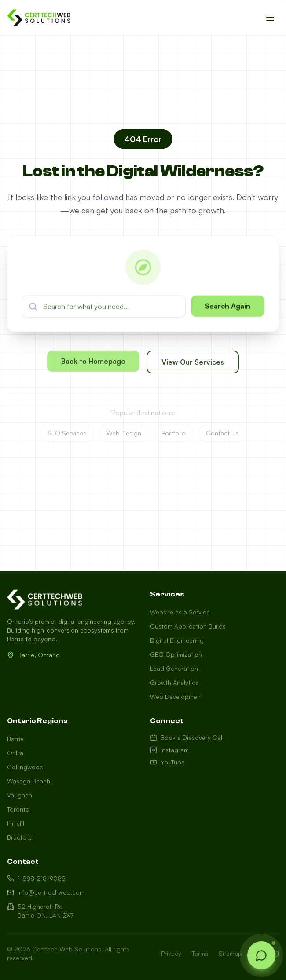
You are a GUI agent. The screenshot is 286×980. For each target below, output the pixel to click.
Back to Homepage (93, 363)
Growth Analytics (174, 682)
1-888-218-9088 (36, 878)
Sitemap (230, 953)
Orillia (15, 753)
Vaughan (20, 795)
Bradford (20, 837)
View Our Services (193, 364)
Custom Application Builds (188, 626)
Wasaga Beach (29, 781)
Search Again (228, 308)
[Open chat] (261, 955)
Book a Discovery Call (187, 737)
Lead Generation (174, 668)
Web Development (176, 697)
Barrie (15, 739)
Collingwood (25, 767)
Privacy (171, 953)
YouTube (167, 762)
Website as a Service (180, 612)
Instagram (169, 750)
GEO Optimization (176, 654)
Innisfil (16, 823)
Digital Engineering (177, 640)
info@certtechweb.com (46, 892)
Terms (200, 953)
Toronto (18, 809)
